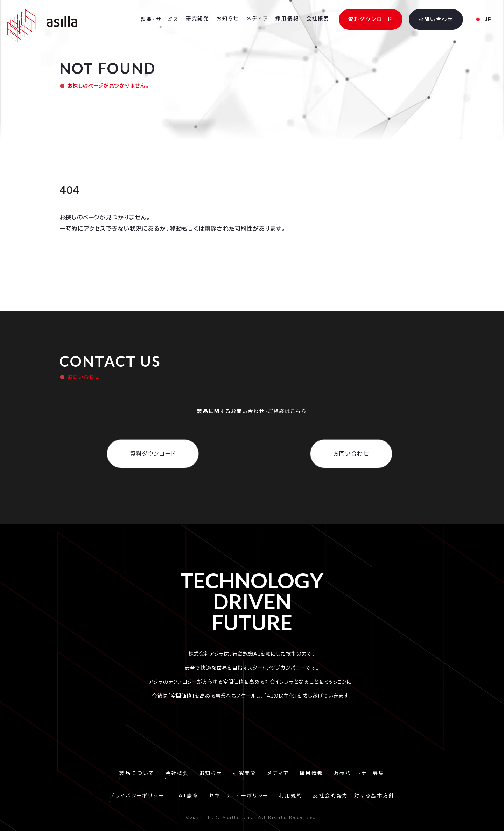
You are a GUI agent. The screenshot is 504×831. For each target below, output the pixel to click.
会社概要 (177, 773)
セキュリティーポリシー (239, 796)
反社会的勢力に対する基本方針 (354, 796)
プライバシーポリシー (139, 796)
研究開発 (245, 773)
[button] (160, 20)
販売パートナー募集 (359, 773)
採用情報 (287, 19)
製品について (137, 773)
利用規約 (291, 796)
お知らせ (228, 19)
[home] (42, 26)
